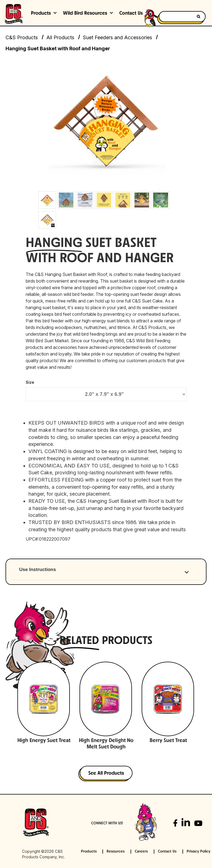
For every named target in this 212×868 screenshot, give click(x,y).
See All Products (106, 773)
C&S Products (22, 37)
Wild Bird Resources (85, 13)
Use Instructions (38, 570)
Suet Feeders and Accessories (117, 37)
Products (41, 13)
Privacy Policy (198, 852)
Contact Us (167, 852)
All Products (60, 37)
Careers (141, 852)
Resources (116, 852)
